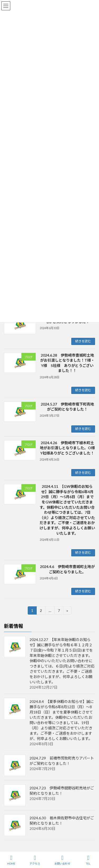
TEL (88, 860)
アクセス (35, 860)
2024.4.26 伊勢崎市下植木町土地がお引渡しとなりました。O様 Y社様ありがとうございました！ (69, 448)
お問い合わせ (62, 860)
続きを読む (83, 341)
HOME (11, 860)
